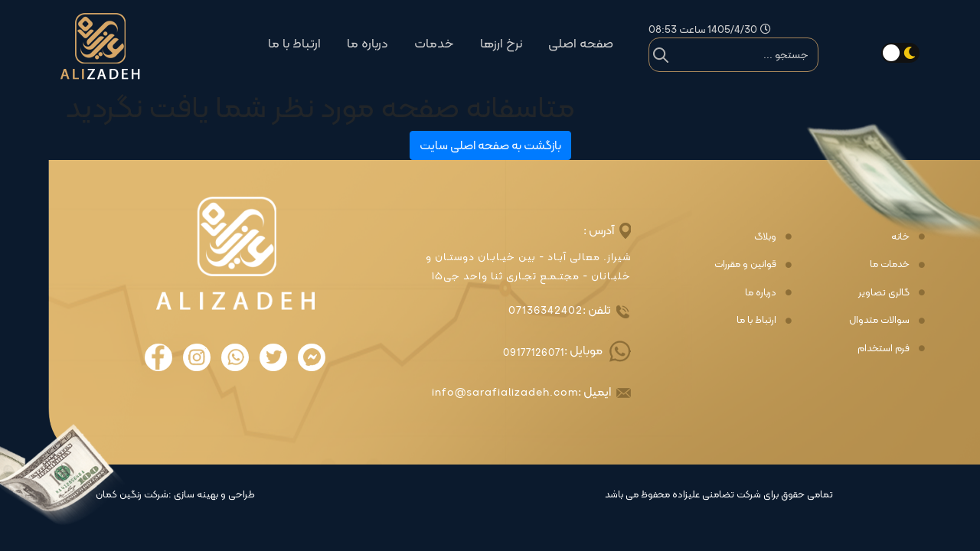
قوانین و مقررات (745, 264)
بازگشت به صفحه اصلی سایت (490, 145)
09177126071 (534, 352)
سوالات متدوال (879, 320)
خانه (900, 236)
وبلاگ (765, 236)
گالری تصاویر (884, 292)
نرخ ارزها (501, 43)
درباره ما (367, 43)
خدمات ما (890, 264)
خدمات (434, 43)
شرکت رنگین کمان (132, 494)
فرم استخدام (884, 348)
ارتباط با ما (294, 43)
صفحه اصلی (581, 43)
